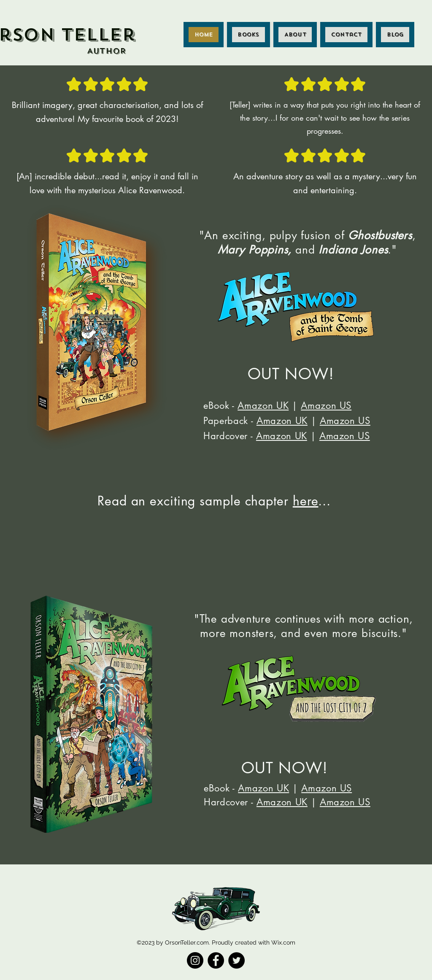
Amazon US (326, 405)
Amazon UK (263, 405)
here (306, 501)
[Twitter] (236, 960)
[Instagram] (195, 960)
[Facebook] (216, 960)
